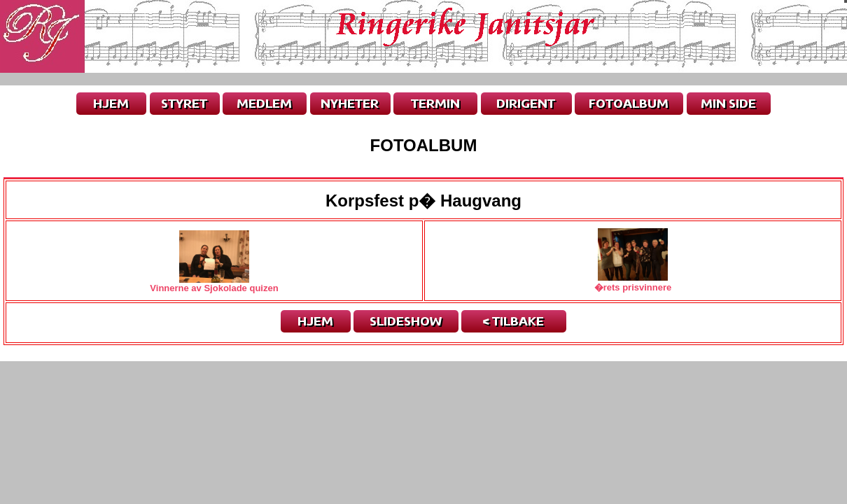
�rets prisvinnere (633, 282)
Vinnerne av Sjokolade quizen (214, 284)
